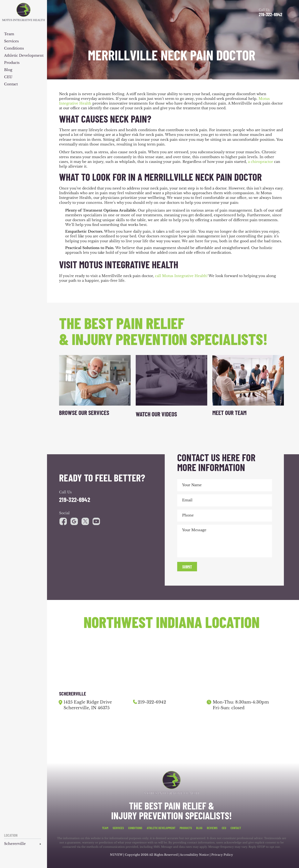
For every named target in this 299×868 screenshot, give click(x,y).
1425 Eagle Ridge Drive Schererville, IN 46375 (88, 705)
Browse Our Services (84, 413)
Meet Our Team (229, 413)
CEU (8, 77)
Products (12, 63)
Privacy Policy (222, 855)
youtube (85, 521)
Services (11, 41)
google (74, 521)
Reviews (212, 828)
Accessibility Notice (195, 855)
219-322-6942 (270, 14)
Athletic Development (24, 56)
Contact (11, 84)
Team (9, 34)
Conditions (14, 49)
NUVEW (116, 855)
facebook (63, 521)
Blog (8, 70)
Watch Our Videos (156, 414)
